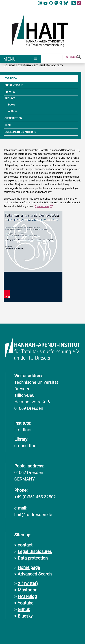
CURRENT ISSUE (14, 85)
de (74, 3)
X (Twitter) (28, 583)
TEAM (8, 125)
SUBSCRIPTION (13, 118)
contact (25, 545)
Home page (29, 568)
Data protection (33, 558)
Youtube (26, 603)
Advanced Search (35, 574)
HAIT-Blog (27, 597)
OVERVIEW (11, 78)
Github (24, 610)
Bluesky (25, 616)
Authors (13, 111)
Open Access (42, 206)
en (79, 3)
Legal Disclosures (35, 552)
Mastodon (28, 590)
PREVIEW (10, 92)
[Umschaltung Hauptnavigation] (20, 59)
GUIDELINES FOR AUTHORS (20, 132)
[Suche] (74, 58)
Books (12, 105)
